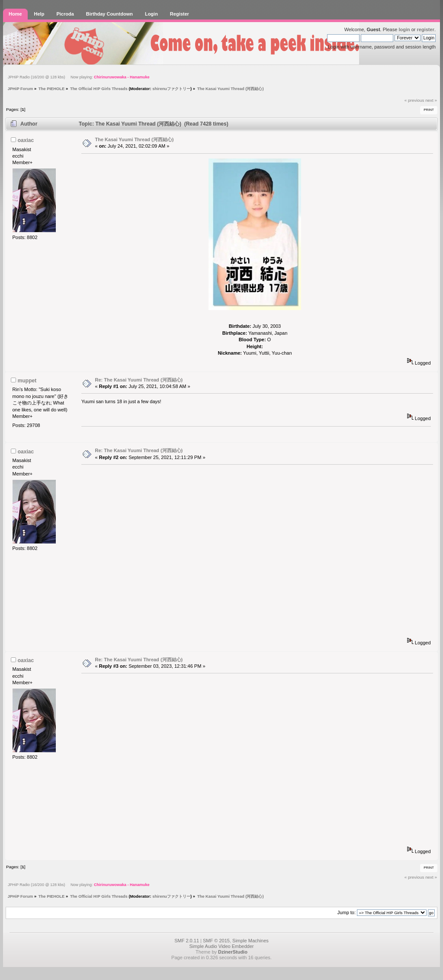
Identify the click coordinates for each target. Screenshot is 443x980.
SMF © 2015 (216, 941)
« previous (414, 100)
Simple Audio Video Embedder (221, 946)
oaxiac (26, 140)
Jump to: (347, 912)
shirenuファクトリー (171, 89)
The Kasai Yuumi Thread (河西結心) (135, 139)
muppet (27, 381)
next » (431, 100)
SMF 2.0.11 (187, 941)
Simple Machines (250, 941)
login (404, 29)
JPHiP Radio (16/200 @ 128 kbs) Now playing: (79, 77)
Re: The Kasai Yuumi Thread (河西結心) (139, 380)
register (426, 29)
